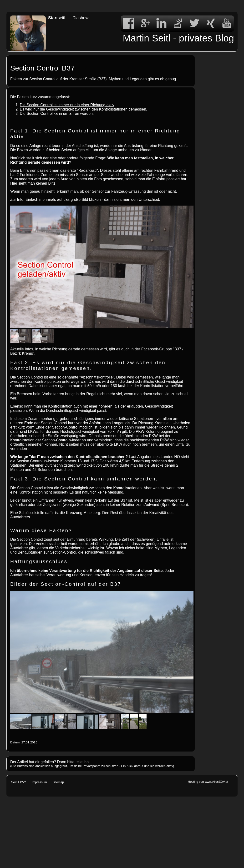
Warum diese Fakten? (41, 530)
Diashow (80, 18)
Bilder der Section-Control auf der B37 (66, 584)
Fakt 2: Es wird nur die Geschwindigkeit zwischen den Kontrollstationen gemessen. (88, 365)
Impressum (39, 782)
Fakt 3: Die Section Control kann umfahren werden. (84, 479)
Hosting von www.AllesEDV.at (208, 782)
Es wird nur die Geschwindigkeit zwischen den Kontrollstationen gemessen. (84, 109)
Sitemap (58, 782)
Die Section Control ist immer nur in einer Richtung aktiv (67, 105)
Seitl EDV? (19, 782)
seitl (57, 18)
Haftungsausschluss (39, 561)
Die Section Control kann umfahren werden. (57, 114)
